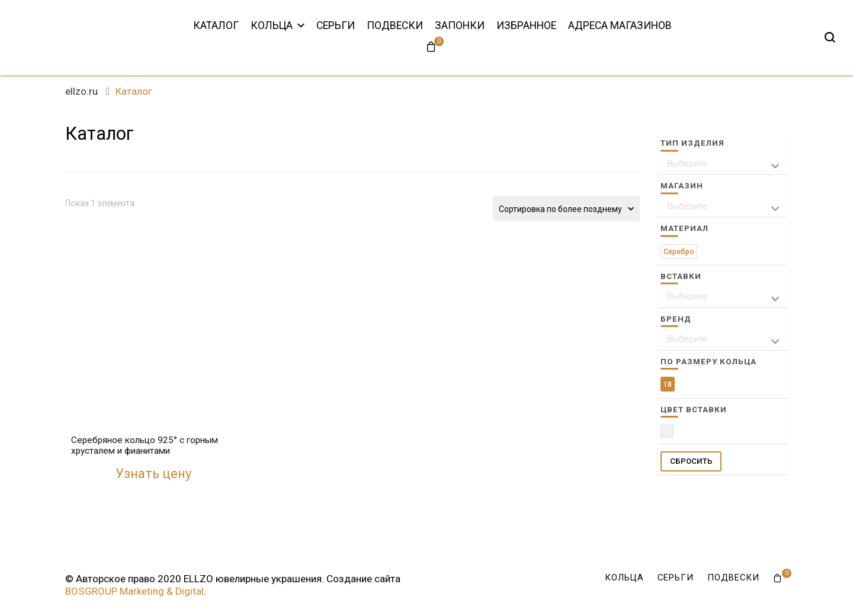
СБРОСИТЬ (691, 461)
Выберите (687, 163)
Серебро (679, 251)
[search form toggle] (830, 37)
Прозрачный (673, 434)
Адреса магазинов (620, 25)
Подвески (395, 25)
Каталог (216, 25)
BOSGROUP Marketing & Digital (134, 591)
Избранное (526, 25)
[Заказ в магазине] (566, 208)
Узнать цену (153, 474)
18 (668, 384)
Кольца (272, 25)
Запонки (460, 25)
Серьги (336, 25)
